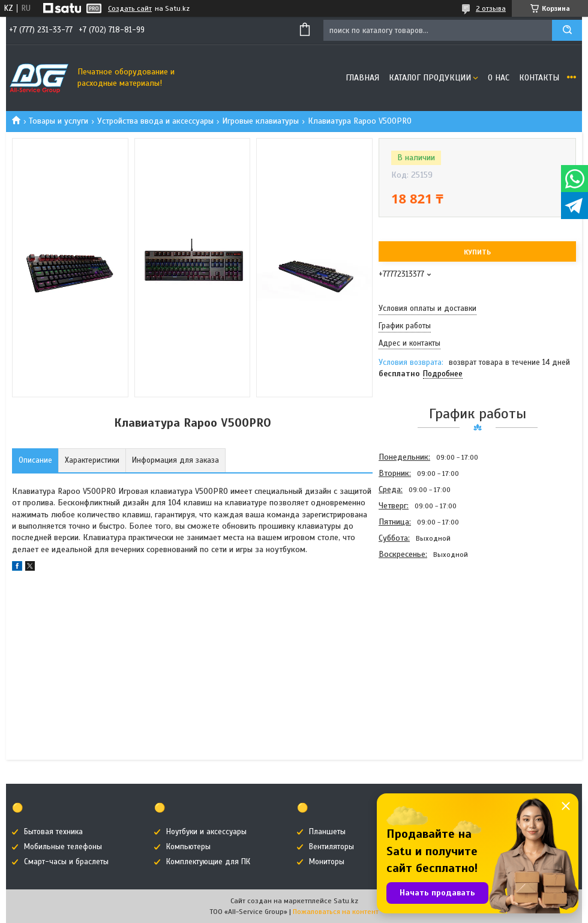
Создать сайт (130, 8)
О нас (499, 78)
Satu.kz (346, 901)
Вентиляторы (331, 847)
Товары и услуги (58, 121)
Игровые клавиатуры (260, 121)
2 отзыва (491, 8)
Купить (477, 252)
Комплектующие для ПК (208, 862)
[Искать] (567, 30)
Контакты (539, 78)
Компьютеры (188, 847)
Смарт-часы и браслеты (66, 862)
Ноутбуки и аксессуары (206, 832)
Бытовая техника (53, 832)
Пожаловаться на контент (336, 912)
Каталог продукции (430, 78)
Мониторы (327, 862)
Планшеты (327, 832)
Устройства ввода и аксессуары (155, 121)
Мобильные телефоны (63, 847)
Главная (362, 78)
